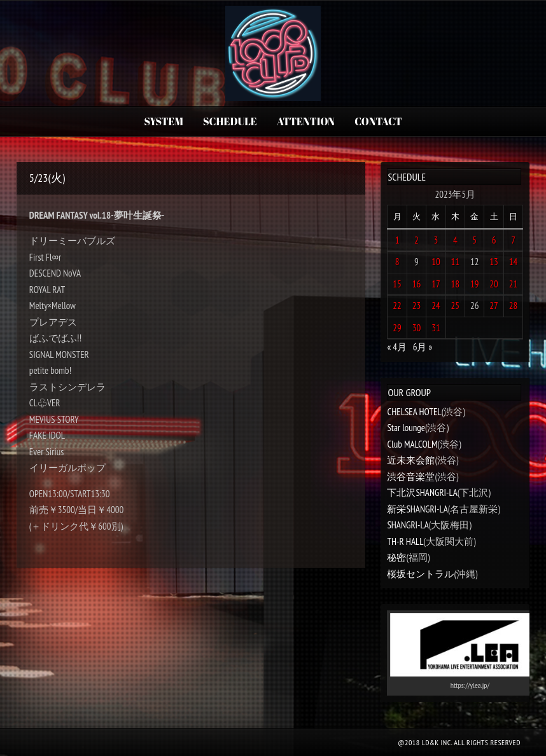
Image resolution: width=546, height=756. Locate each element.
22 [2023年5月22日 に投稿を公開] (397, 306)
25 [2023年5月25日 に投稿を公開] (456, 306)
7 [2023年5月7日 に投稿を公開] (513, 240)
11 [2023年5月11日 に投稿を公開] (456, 262)
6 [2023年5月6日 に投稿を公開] (494, 240)
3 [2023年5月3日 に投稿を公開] (436, 240)
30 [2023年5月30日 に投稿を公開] (417, 328)
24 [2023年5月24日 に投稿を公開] (436, 306)
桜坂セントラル (420, 574)
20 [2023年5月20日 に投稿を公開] (494, 284)
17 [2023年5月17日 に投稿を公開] (436, 284)
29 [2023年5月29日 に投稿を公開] (397, 328)
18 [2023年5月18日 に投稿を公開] (456, 284)
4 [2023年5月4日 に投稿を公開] (455, 240)
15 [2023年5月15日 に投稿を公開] (397, 284)
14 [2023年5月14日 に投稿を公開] (514, 262)
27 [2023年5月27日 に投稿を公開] (494, 306)
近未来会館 (411, 460)
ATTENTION (306, 121)
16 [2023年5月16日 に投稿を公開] (417, 284)
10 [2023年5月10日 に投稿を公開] (436, 262)
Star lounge (406, 428)
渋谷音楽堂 (411, 477)
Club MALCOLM (412, 444)
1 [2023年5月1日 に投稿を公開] (397, 240)
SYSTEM (163, 121)
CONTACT (378, 121)
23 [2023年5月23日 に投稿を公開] (417, 306)
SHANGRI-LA (408, 525)
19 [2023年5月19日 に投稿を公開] (475, 284)
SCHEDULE (230, 121)
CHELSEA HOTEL (414, 412)
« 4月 (397, 347)
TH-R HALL (405, 541)
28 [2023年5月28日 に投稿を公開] (514, 306)
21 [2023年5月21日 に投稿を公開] (514, 284)
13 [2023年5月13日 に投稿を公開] (494, 262)
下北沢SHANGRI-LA (422, 492)
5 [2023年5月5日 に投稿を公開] (474, 240)
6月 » (423, 347)
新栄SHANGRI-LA (417, 509)
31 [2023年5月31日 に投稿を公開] (436, 328)
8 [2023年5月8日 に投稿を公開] (397, 262)
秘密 (396, 557)
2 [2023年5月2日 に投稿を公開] (416, 240)
